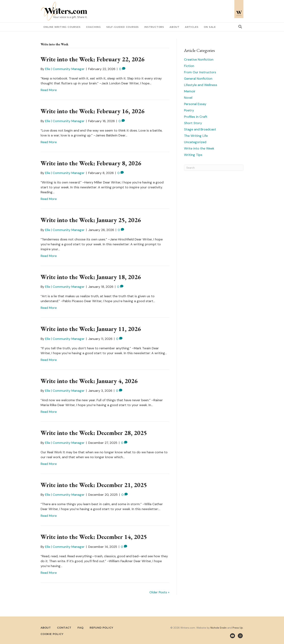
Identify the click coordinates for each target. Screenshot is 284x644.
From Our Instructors (200, 72)
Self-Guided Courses (123, 27)
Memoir (190, 91)
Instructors (154, 27)
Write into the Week (199, 148)
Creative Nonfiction (199, 60)
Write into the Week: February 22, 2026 (93, 59)
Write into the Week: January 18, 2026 (91, 277)
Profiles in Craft (196, 117)
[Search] (240, 27)
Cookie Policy (52, 634)
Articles (192, 27)
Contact (64, 628)
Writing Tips (193, 155)
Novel (188, 98)
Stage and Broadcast (200, 129)
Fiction (189, 66)
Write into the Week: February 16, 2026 (93, 111)
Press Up (238, 628)
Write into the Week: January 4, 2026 (89, 381)
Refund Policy (101, 628)
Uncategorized (195, 142)
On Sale (210, 27)
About (175, 27)
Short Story (193, 123)
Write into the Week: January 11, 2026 (91, 329)
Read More (49, 90)
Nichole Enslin (219, 628)
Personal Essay (195, 104)
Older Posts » (159, 592)
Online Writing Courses (62, 27)
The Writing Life (196, 136)
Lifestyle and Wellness (201, 85)
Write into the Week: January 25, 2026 (91, 220)
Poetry (189, 110)
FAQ (81, 628)
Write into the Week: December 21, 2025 (94, 485)
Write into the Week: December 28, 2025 (94, 433)
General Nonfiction (198, 79)
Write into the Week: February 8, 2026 (91, 163)
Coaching (93, 27)
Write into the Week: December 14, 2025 (94, 537)
